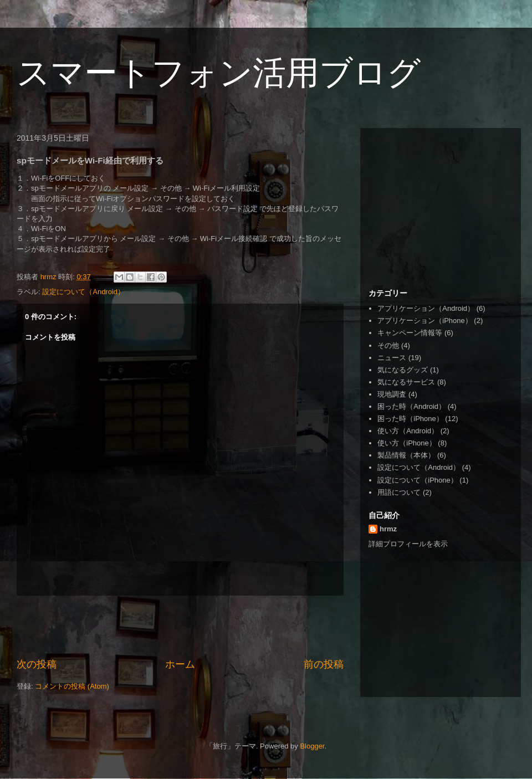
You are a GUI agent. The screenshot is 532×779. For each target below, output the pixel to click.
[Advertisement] (180, 627)
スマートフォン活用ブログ (219, 73)
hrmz (388, 529)
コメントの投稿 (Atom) (72, 686)
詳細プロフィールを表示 (408, 544)
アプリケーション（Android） (426, 308)
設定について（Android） (83, 292)
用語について (399, 492)
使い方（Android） (408, 431)
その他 (388, 345)
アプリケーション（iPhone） (424, 321)
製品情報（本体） (406, 455)
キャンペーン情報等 (410, 333)
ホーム (180, 664)
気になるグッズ (403, 370)
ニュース (392, 358)
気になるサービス (406, 382)
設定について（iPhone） (417, 480)
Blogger (312, 746)
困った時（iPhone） (410, 419)
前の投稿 (324, 664)
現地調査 (392, 394)
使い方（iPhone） (406, 443)
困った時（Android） (411, 406)
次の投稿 (37, 664)
